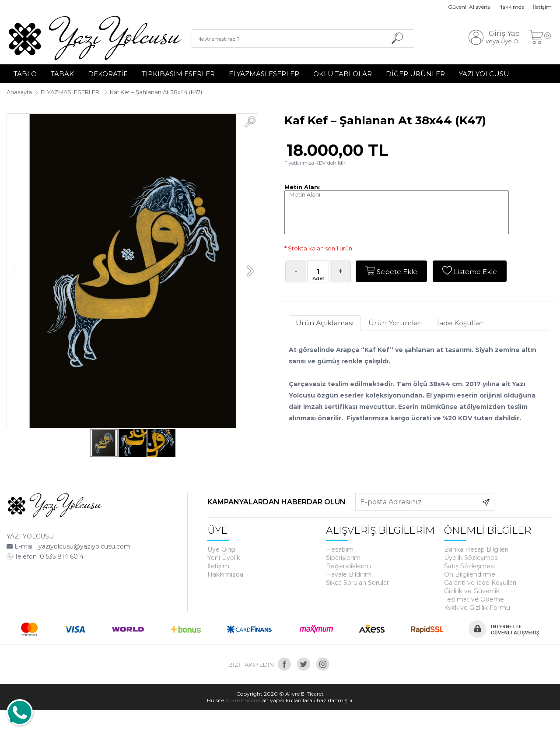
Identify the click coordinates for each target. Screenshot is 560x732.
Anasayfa (19, 92)
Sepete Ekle (392, 271)
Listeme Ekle (471, 271)
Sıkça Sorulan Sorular (357, 583)
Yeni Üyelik (224, 558)
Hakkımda (511, 7)
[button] (250, 122)
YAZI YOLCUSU (484, 74)
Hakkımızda (225, 574)
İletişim (542, 7)
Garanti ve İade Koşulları (480, 583)
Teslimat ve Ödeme (474, 599)
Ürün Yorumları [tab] (397, 323)
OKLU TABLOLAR (343, 74)
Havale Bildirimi (349, 574)
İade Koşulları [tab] (464, 323)
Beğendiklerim (348, 566)
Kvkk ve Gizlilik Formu (477, 608)
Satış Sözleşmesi (469, 566)
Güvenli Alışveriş (469, 7)
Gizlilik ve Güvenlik (472, 591)
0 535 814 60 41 (63, 556)
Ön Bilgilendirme (470, 574)
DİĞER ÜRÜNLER (415, 74)
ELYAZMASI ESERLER (264, 74)
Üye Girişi (221, 549)
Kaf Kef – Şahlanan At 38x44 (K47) (156, 92)
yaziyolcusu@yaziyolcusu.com (84, 546)
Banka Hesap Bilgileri (476, 549)
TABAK (62, 74)
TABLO (25, 74)
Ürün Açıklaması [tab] (325, 323)
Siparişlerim (343, 558)
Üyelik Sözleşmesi (471, 558)
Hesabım (340, 549)
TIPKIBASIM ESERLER (178, 74)
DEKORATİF (108, 74)
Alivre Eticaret (243, 700)
